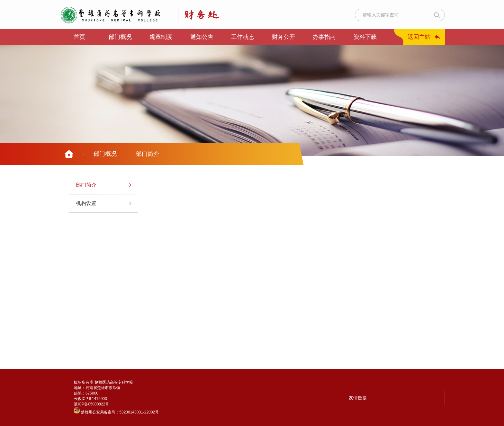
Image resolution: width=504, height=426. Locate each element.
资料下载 (365, 37)
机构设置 (86, 203)
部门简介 (148, 154)
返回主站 (419, 37)
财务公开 (283, 37)
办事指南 (324, 37)
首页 (79, 37)
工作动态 (243, 37)
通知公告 (202, 37)
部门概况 (120, 37)
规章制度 (161, 37)
